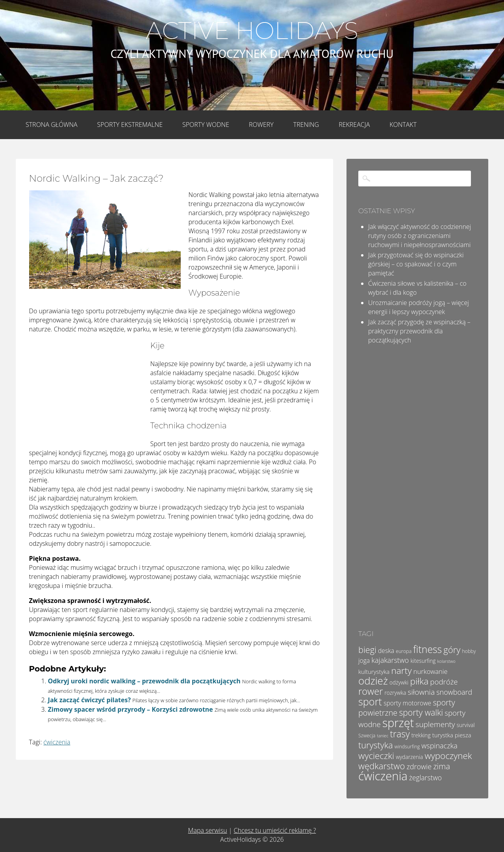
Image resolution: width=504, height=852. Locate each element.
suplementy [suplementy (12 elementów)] (435, 724)
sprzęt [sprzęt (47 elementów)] (398, 723)
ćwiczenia (57, 742)
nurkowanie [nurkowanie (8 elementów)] (431, 671)
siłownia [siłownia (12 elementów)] (421, 692)
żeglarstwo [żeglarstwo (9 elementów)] (425, 778)
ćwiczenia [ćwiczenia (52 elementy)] (383, 776)
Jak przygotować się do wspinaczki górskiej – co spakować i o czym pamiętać (416, 264)
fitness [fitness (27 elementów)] (427, 649)
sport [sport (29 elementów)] (370, 701)
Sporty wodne (206, 125)
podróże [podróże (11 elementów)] (444, 682)
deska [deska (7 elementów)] (386, 651)
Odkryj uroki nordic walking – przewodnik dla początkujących (144, 681)
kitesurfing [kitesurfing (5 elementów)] (423, 661)
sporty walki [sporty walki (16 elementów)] (421, 712)
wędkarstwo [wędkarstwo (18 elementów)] (382, 766)
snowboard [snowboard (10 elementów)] (454, 692)
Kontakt (403, 125)
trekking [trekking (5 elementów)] (421, 735)
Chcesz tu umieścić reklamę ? (275, 830)
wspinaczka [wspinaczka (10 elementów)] (439, 746)
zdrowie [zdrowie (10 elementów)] (419, 766)
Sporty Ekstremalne (130, 125)
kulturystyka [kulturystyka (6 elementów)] (374, 672)
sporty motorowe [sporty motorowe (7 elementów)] (407, 703)
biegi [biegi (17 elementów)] (367, 650)
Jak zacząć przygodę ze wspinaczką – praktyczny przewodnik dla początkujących (419, 331)
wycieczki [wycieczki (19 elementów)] (376, 756)
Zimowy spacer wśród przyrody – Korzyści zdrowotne (131, 709)
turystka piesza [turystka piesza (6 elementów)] (452, 735)
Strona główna (52, 125)
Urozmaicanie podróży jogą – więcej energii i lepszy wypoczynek (419, 307)
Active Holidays (252, 31)
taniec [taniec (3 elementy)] (383, 736)
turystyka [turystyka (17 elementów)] (376, 745)
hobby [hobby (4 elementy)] (469, 651)
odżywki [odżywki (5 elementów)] (399, 682)
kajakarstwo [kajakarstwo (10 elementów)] (390, 660)
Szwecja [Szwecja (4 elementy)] (367, 736)
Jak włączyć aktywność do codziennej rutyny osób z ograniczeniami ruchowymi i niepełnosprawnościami (420, 236)
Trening (306, 125)
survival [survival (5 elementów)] (466, 725)
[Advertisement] (88, 392)
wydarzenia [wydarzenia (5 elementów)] (409, 757)
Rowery (261, 125)
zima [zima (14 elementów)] (442, 766)
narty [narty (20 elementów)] (401, 671)
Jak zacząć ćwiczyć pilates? (89, 700)
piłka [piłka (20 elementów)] (419, 681)
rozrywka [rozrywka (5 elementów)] (396, 693)
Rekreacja (354, 125)
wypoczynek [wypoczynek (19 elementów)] (448, 756)
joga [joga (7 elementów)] (364, 660)
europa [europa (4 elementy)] (404, 651)
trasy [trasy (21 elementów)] (400, 734)
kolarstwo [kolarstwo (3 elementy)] (447, 661)
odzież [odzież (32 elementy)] (373, 681)
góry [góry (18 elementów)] (452, 649)
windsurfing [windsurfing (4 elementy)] (407, 747)
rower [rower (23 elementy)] (371, 691)
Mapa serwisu (208, 830)
